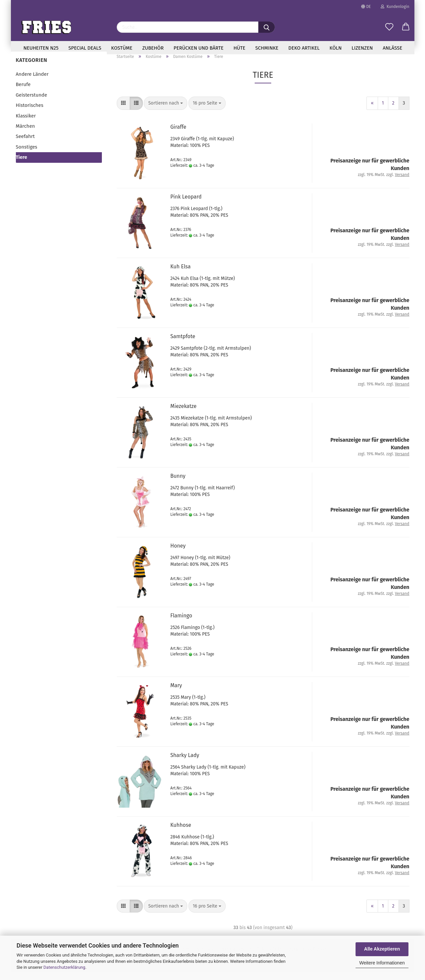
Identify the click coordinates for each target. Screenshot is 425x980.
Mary (176, 693)
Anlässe (392, 48)
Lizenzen (362, 48)
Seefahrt (25, 144)
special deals (85, 48)
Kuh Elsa (180, 274)
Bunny (178, 483)
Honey (178, 553)
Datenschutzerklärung (64, 967)
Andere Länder (32, 82)
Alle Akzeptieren (382, 949)
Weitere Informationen (382, 963)
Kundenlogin (395, 7)
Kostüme (122, 48)
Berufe (23, 92)
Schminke (267, 48)
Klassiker (26, 123)
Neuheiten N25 (41, 48)
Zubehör (153, 48)
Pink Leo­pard (186, 204)
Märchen (25, 134)
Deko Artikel (304, 48)
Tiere (21, 165)
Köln (336, 48)
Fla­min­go (181, 623)
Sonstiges (27, 155)
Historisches (30, 113)
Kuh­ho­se (181, 832)
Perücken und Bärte (199, 48)
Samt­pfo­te (183, 344)
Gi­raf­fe (178, 134)
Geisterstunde (32, 103)
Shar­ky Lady (185, 762)
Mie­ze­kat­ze (183, 413)
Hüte (239, 48)
